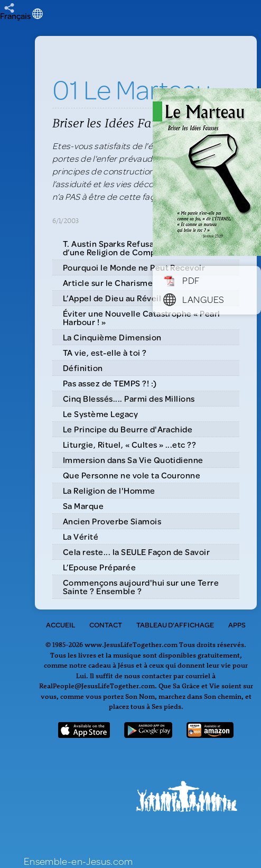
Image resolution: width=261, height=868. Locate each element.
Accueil (60, 625)
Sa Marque (83, 506)
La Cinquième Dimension (112, 337)
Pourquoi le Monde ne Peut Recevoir (134, 267)
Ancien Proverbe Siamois (112, 521)
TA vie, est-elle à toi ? (105, 352)
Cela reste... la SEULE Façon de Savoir (136, 552)
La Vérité (81, 536)
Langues (194, 299)
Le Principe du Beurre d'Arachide (128, 429)
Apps (237, 625)
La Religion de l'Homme (109, 490)
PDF (181, 280)
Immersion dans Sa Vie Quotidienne (133, 460)
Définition (83, 368)
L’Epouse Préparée (99, 567)
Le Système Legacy (100, 414)
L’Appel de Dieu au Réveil (112, 298)
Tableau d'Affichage (175, 625)
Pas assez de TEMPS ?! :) (110, 383)
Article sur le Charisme (108, 283)
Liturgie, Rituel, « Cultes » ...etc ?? (129, 444)
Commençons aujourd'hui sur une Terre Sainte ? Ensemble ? (141, 587)
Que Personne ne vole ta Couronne (132, 475)
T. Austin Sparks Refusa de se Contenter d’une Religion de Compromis (141, 248)
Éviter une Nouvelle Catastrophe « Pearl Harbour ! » (142, 317)
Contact (106, 625)
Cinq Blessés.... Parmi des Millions (129, 398)
